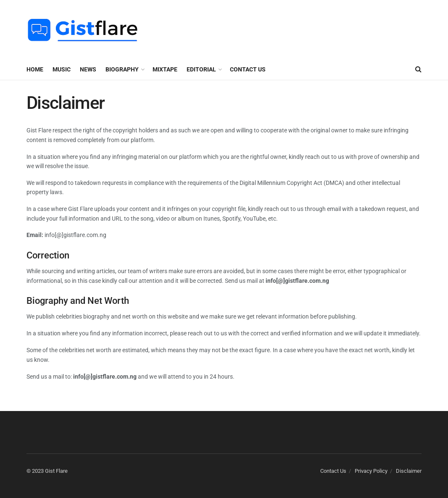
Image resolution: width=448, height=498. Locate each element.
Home (35, 69)
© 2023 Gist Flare (47, 471)
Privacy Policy (371, 471)
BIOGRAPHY (122, 69)
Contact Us (248, 69)
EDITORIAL (201, 69)
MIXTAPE (165, 69)
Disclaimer (409, 471)
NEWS (88, 69)
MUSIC (62, 69)
